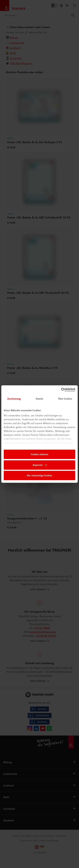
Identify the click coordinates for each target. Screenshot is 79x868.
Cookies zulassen (39, 454)
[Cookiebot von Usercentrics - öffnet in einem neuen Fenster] (61, 390)
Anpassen (40, 465)
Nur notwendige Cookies (39, 475)
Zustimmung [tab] (14, 399)
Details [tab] (39, 399)
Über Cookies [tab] (65, 399)
